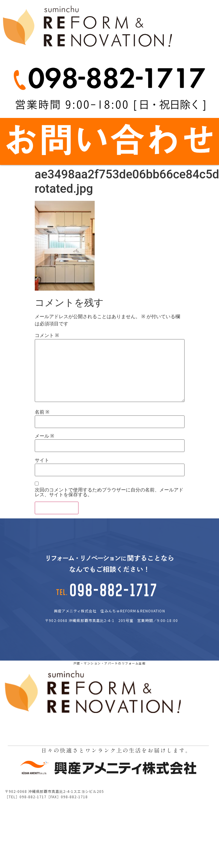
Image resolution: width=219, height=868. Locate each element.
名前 (42, 412)
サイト (42, 460)
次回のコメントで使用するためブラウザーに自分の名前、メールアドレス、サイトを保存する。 (109, 492)
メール (44, 436)
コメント (47, 336)
